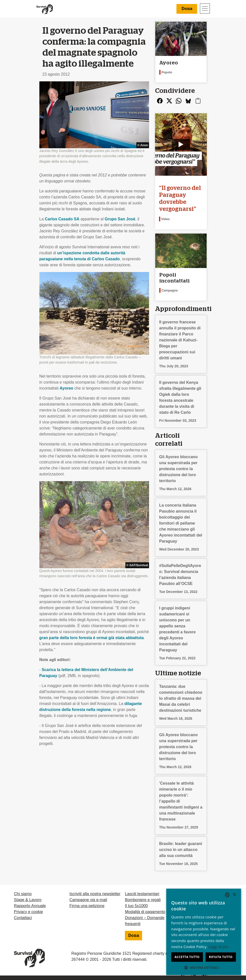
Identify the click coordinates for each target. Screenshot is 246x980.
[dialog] (204, 932)
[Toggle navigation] (205, 8)
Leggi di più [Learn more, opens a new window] (218, 947)
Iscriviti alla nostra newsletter (95, 894)
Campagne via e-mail (88, 900)
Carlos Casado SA (62, 219)
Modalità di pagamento (145, 912)
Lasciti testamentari (142, 894)
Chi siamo (23, 894)
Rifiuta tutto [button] (221, 957)
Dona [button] (187, 9)
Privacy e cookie (29, 912)
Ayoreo (66, 388)
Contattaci (23, 918)
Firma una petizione (87, 906)
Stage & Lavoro (28, 900)
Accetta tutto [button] (187, 957)
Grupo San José (120, 219)
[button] (204, 968)
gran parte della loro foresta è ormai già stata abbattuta (92, 638)
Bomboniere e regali (143, 900)
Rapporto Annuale (30, 906)
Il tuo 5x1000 (136, 906)
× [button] (234, 895)
